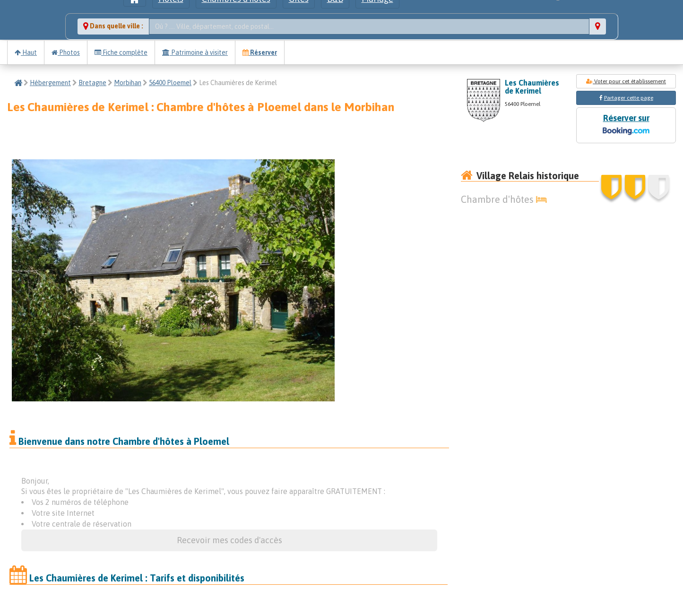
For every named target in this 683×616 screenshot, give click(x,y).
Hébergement (50, 83)
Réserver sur (626, 126)
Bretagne (92, 83)
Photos (66, 52)
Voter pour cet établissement (626, 81)
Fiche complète (121, 52)
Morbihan (128, 83)
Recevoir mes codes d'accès (229, 540)
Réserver (260, 52)
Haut (26, 52)
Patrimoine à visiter (195, 52)
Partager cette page (629, 98)
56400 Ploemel (170, 83)
